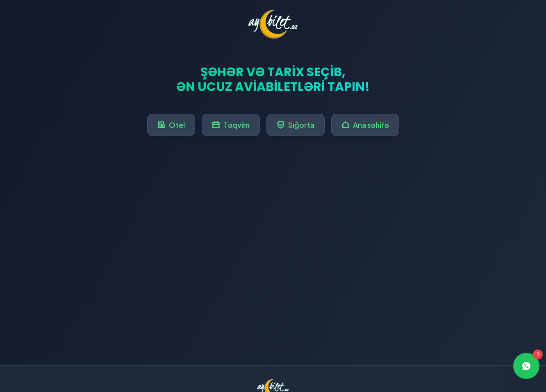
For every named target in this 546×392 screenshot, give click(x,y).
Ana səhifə (365, 125)
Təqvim (231, 125)
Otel (171, 125)
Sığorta (296, 125)
